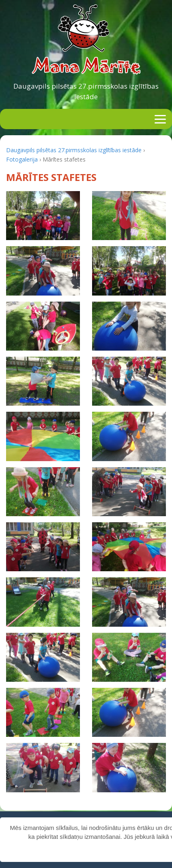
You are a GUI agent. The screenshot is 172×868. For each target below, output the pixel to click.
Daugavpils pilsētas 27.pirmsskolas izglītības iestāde (86, 91)
